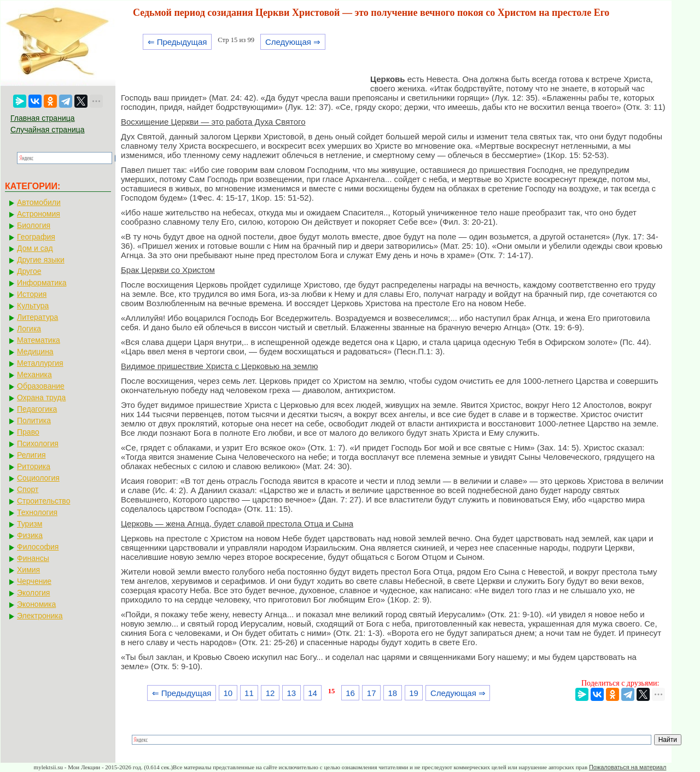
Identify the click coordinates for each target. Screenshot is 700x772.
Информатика (42, 283)
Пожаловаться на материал (628, 767)
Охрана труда (41, 397)
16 (350, 693)
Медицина (35, 352)
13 (291, 693)
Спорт (28, 489)
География (36, 237)
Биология (34, 225)
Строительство (43, 501)
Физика (30, 535)
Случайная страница (48, 130)
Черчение (34, 581)
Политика (34, 420)
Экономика (36, 604)
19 (414, 693)
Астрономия (39, 214)
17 (372, 693)
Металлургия (40, 363)
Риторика (34, 466)
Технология (37, 512)
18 (393, 693)
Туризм (30, 524)
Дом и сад (35, 248)
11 (249, 693)
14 (313, 693)
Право (28, 432)
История (32, 294)
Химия (28, 570)
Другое (29, 271)
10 (228, 693)
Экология (33, 593)
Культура (33, 306)
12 (270, 693)
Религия (31, 455)
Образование (41, 386)
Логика (29, 329)
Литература (37, 317)
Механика (34, 375)
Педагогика (37, 409)
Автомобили (39, 202)
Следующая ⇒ (293, 42)
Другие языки (41, 260)
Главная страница (43, 118)
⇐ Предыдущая (177, 42)
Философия (38, 547)
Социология (38, 478)
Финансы (33, 558)
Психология (38, 443)
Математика (39, 340)
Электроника (40, 616)
